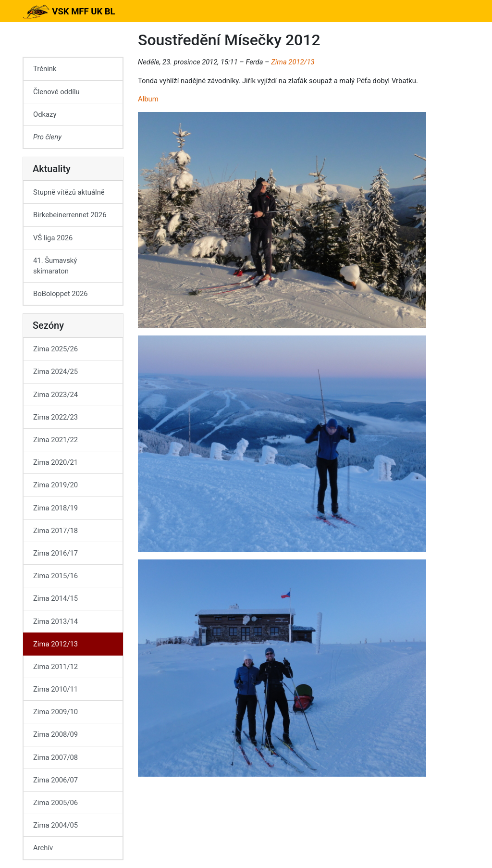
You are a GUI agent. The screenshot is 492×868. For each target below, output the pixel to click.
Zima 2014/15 (55, 598)
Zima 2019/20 (55, 485)
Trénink (45, 69)
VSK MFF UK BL (69, 12)
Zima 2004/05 (55, 825)
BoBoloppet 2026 (61, 294)
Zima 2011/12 (55, 667)
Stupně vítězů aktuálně (69, 192)
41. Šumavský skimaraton (55, 266)
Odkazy (45, 114)
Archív (43, 848)
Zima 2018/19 (55, 508)
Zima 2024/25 (55, 372)
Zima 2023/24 (55, 395)
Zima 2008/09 (55, 734)
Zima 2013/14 (55, 621)
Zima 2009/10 (55, 712)
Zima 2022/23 (55, 417)
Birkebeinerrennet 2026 (70, 215)
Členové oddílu (56, 92)
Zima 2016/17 (55, 553)
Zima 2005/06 (55, 803)
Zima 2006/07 (55, 780)
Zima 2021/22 (55, 440)
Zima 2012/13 (293, 62)
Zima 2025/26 (55, 349)
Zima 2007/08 (55, 757)
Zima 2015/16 (55, 576)
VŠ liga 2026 (53, 238)
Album (148, 99)
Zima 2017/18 (55, 531)
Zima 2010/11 (55, 689)
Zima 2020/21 (55, 462)
